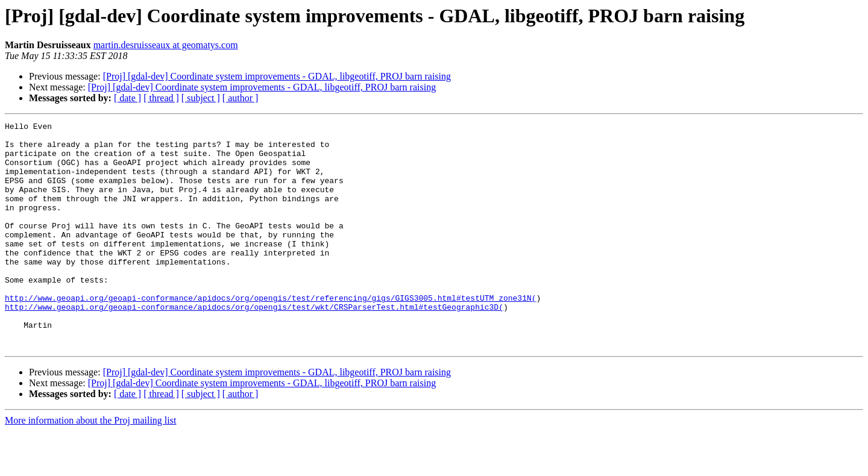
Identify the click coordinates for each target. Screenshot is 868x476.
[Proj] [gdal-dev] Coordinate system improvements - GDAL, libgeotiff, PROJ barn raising (277, 76)
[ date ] (127, 98)
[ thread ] (161, 98)
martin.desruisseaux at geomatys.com (166, 45)
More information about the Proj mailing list (90, 465)
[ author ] (241, 98)
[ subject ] (201, 98)
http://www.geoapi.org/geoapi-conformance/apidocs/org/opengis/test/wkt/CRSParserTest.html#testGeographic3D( (254, 345)
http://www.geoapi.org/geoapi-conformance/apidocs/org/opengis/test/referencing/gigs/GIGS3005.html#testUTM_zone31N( (270, 334)
